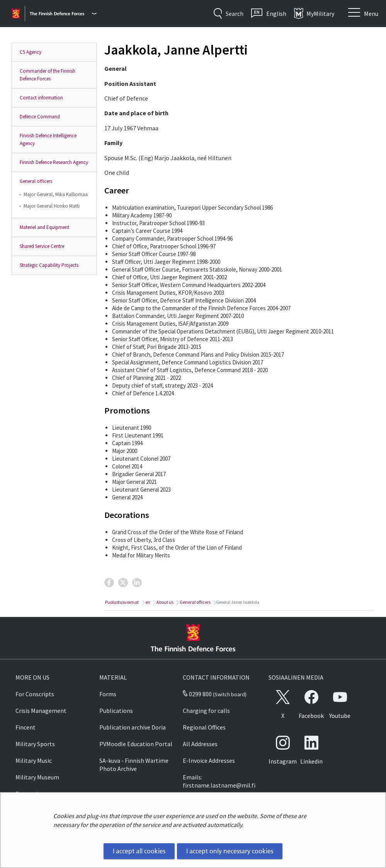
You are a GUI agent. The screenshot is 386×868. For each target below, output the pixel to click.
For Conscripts (35, 694)
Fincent (26, 727)
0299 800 (197, 694)
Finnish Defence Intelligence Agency (48, 139)
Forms (108, 694)
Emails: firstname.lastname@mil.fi (219, 781)
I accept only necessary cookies (230, 851)
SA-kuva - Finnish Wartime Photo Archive (134, 765)
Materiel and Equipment (44, 227)
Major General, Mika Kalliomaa (56, 194)
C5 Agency (31, 52)
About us (165, 602)
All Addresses (200, 744)
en (147, 602)
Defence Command (40, 117)
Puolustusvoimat (122, 602)
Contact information (41, 98)
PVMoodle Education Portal (136, 744)
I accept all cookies (139, 851)
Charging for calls (206, 711)
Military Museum (37, 777)
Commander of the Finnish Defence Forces (48, 75)
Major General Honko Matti (52, 206)
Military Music (34, 760)
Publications (116, 711)
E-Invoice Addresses (209, 760)
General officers (36, 181)
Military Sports (35, 744)
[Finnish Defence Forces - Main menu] (63, 14)
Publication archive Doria (133, 727)
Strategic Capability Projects (49, 265)
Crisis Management (41, 711)
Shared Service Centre (42, 246)
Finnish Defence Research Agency (54, 162)
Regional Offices (204, 727)
